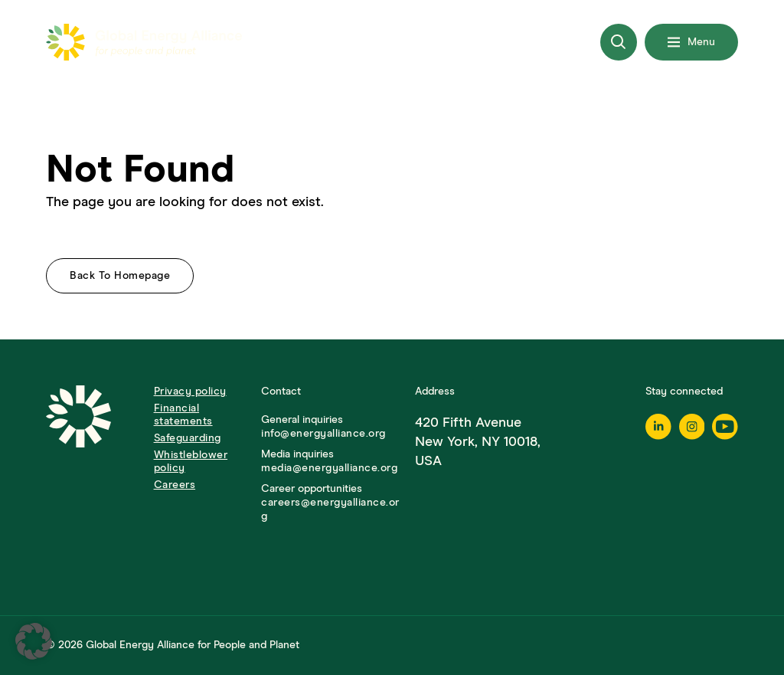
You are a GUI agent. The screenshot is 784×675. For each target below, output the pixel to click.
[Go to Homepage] (92, 454)
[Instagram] (692, 427)
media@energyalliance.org (329, 468)
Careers (175, 485)
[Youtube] (725, 427)
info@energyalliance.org (323, 434)
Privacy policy (190, 392)
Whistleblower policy (191, 462)
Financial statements (183, 415)
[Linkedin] (658, 427)
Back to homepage (120, 276)
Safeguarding (188, 438)
